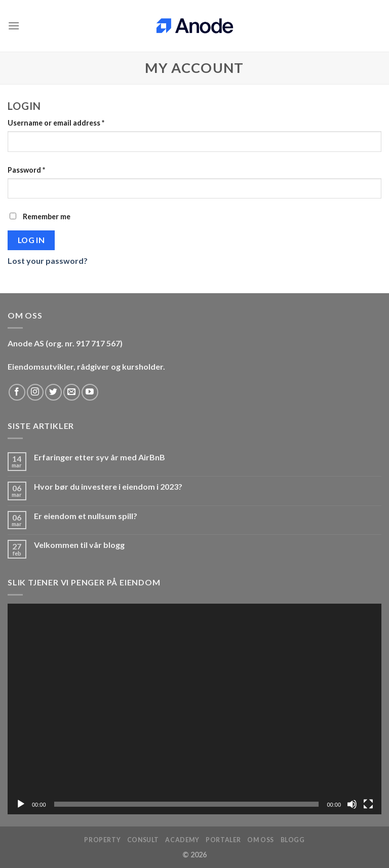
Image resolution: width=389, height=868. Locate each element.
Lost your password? (48, 261)
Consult (143, 840)
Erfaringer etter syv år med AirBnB (100, 457)
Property (102, 840)
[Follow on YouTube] (90, 392)
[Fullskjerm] (368, 804)
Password (26, 170)
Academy (182, 840)
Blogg (293, 840)
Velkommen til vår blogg (79, 545)
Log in (31, 240)
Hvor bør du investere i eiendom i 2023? (108, 486)
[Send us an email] (72, 392)
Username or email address (56, 123)
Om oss (261, 840)
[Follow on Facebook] (17, 392)
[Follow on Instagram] (35, 392)
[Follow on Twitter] (53, 392)
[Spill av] (21, 804)
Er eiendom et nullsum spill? (86, 516)
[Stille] (352, 804)
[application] (194, 709)
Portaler (223, 840)
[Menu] (14, 26)
